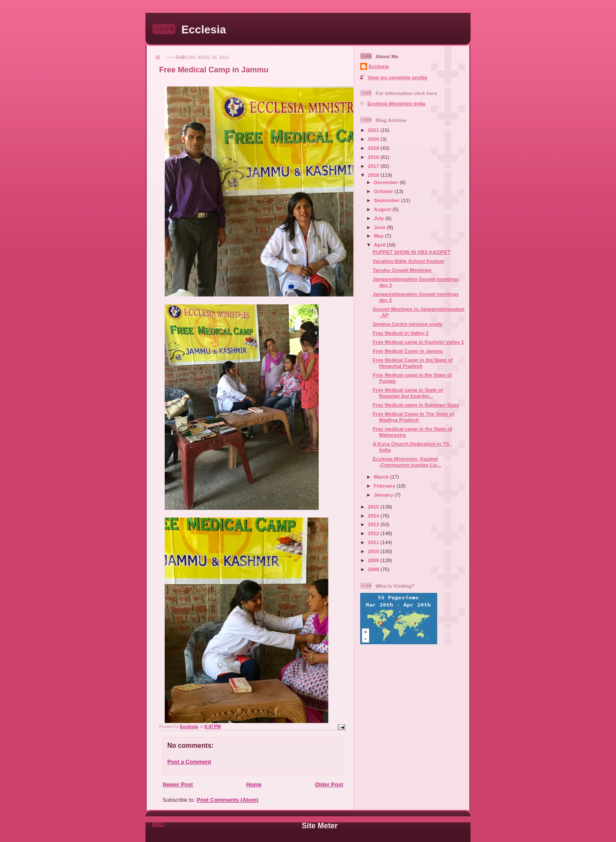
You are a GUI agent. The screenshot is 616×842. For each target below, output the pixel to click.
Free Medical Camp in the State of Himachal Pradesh (413, 363)
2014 (374, 516)
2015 (374, 507)
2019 (374, 148)
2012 (374, 533)
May (379, 236)
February (385, 486)
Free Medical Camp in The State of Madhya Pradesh (413, 417)
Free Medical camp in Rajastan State (416, 405)
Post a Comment (189, 762)
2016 (374, 175)
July (380, 218)
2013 (374, 524)
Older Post (329, 784)
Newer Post (178, 784)
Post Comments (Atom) (228, 800)
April (380, 245)
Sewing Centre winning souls (407, 324)
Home (254, 784)
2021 (374, 130)
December (387, 182)
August (383, 209)
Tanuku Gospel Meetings (402, 270)
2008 (374, 569)
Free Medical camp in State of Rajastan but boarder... (408, 393)
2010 (374, 551)
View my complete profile (397, 77)
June (381, 227)
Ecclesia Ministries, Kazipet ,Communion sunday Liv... (407, 462)
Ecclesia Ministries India (396, 103)
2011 (374, 542)
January (384, 495)
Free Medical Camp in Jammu (408, 351)
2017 (374, 166)
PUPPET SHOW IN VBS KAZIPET (412, 252)
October (384, 191)
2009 (374, 560)
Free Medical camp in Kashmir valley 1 (418, 342)
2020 (374, 139)
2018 (374, 157)
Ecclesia (204, 30)
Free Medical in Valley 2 (401, 333)
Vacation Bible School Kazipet (408, 261)
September (388, 200)
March (382, 477)
